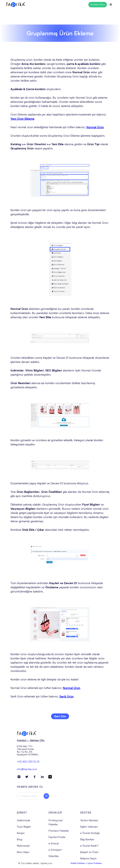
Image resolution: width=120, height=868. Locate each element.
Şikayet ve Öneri (89, 854)
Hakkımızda (23, 822)
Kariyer (21, 835)
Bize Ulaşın (23, 854)
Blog (19, 841)
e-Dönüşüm (55, 852)
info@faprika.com (27, 771)
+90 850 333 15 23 (28, 764)
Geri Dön (60, 716)
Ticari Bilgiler (24, 829)
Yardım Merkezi (89, 822)
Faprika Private (57, 839)
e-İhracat (54, 846)
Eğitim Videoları (89, 829)
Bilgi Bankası (87, 841)
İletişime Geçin (88, 861)
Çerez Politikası (95, 865)
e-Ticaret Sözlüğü (90, 835)
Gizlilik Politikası (78, 865)
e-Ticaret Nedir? (89, 848)
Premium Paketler (59, 833)
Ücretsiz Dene (98, 4)
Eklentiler (54, 858)
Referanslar (23, 848)
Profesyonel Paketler (55, 824)
